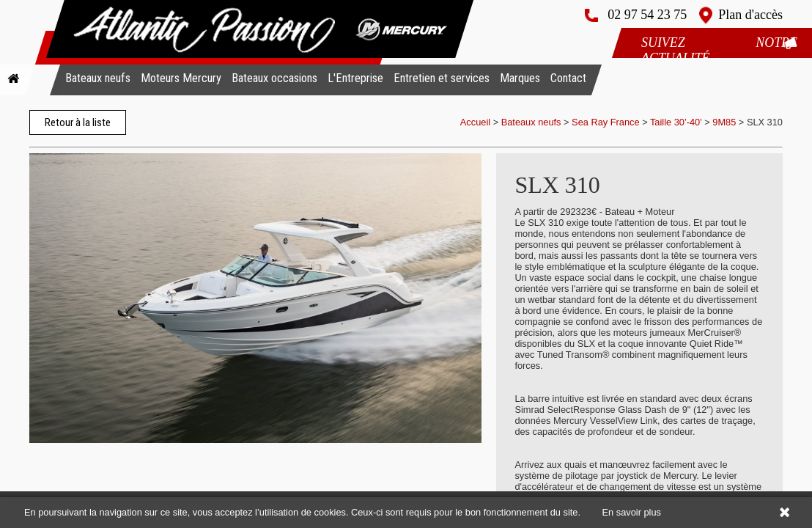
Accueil (475, 122)
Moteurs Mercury (181, 78)
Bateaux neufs (98, 78)
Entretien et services (442, 78)
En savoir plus (632, 512)
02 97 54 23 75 (647, 15)
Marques (520, 78)
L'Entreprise (355, 78)
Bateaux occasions (274, 78)
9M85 (724, 122)
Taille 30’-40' (676, 122)
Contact (568, 78)
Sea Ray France (607, 122)
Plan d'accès (750, 15)
